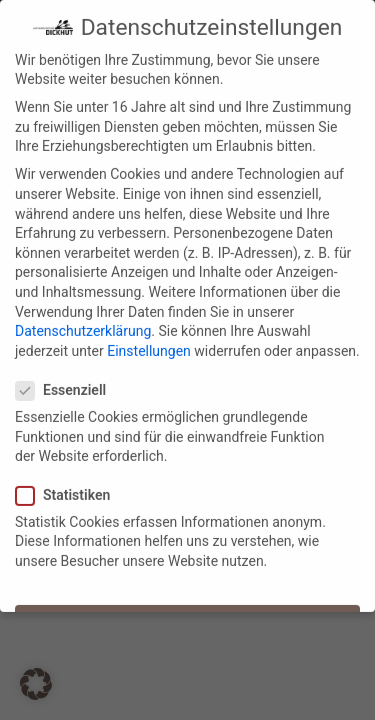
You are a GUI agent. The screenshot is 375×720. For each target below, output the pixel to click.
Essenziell (67, 384)
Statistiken (69, 488)
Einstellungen (149, 344)
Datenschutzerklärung (83, 325)
